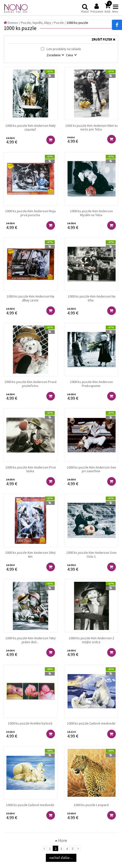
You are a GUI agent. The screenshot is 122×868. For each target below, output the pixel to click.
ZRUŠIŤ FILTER (104, 40)
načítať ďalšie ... (61, 858)
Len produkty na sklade (61, 49)
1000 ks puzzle (77, 23)
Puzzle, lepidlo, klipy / (37, 23)
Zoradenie (54, 55)
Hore (61, 840)
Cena (70, 55)
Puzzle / (60, 23)
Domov (11, 23)
